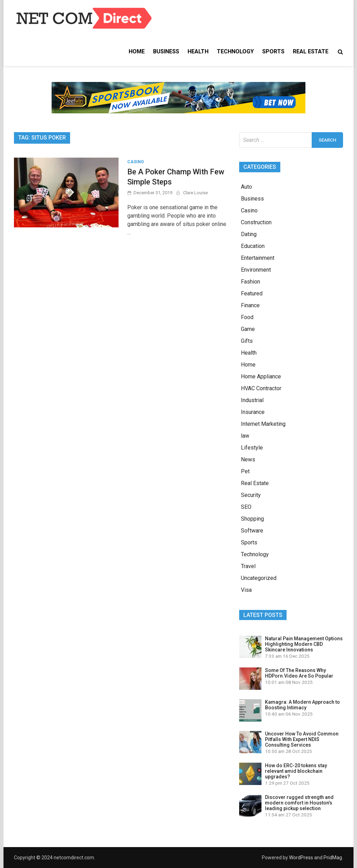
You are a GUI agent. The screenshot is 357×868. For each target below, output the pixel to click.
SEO (246, 507)
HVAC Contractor (261, 388)
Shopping (252, 519)
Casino (136, 162)
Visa (246, 590)
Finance (250, 305)
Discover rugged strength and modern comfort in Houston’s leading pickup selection (299, 803)
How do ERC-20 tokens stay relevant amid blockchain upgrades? (296, 771)
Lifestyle (252, 448)
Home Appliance (261, 376)
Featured (252, 293)
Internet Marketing (263, 424)
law (245, 436)
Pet (245, 471)
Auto (246, 187)
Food (247, 317)
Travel (248, 566)
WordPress (301, 858)
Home (137, 51)
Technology (235, 51)
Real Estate (311, 51)
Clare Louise (195, 193)
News (248, 459)
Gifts (247, 341)
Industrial (252, 400)
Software (252, 531)
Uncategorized (259, 578)
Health (198, 51)
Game (248, 329)
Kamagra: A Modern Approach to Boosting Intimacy (302, 705)
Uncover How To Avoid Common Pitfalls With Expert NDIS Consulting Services (302, 739)
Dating (249, 234)
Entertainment (258, 258)
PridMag (333, 858)
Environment (256, 270)
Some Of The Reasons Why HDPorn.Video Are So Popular (299, 673)
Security (251, 495)
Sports (273, 51)
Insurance (253, 412)
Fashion (250, 282)
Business (166, 51)
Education (253, 246)
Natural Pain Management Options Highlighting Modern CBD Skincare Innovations (304, 644)
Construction (256, 222)
